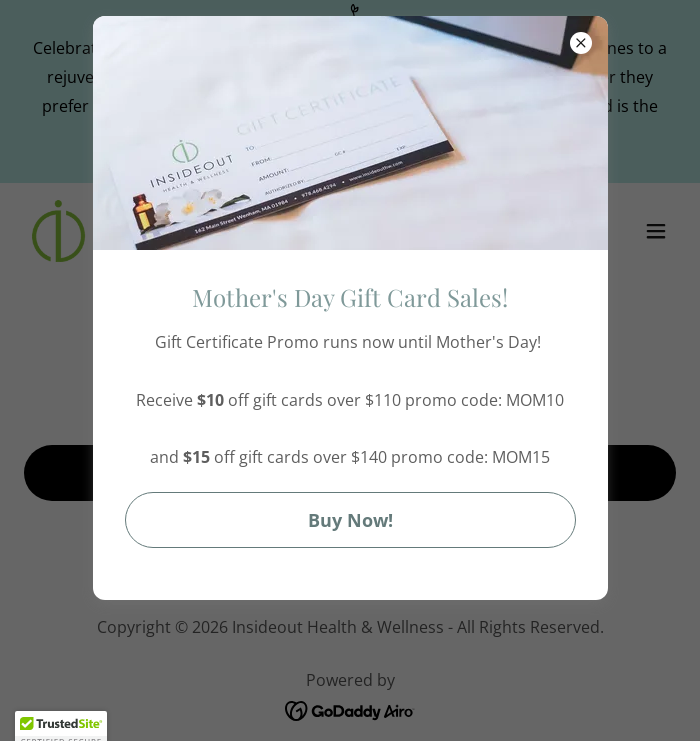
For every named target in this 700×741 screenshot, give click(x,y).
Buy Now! (350, 520)
